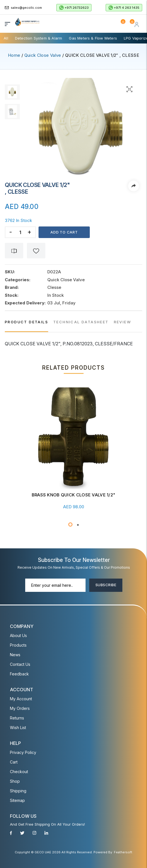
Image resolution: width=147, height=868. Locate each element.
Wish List (18, 728)
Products (18, 645)
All (6, 38)
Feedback (19, 674)
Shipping (18, 791)
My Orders (20, 708)
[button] (70, 524)
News (15, 655)
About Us (18, 635)
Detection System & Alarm (39, 38)
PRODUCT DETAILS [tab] (26, 322)
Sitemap (17, 800)
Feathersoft (123, 852)
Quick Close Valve (43, 55)
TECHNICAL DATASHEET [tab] (81, 322)
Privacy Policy (23, 752)
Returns (17, 718)
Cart (14, 762)
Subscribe (106, 585)
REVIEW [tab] (123, 322)
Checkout (19, 772)
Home (14, 55)
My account (21, 699)
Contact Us (20, 664)
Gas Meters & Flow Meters (93, 38)
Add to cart (64, 232)
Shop (15, 781)
